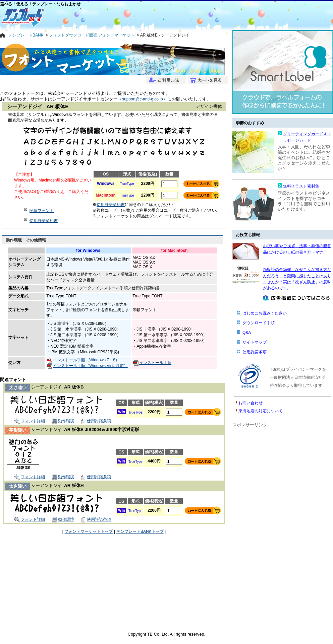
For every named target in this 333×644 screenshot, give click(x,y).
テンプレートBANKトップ (140, 531)
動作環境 (63, 421)
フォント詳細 (30, 421)
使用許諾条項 (96, 421)
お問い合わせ (251, 403)
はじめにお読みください (265, 313)
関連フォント (42, 211)
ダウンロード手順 (259, 323)
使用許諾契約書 (44, 221)
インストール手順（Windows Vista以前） (87, 366)
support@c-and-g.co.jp (143, 99)
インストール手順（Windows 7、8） (83, 360)
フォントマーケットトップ (89, 531)
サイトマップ (255, 342)
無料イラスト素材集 (301, 186)
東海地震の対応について (261, 411)
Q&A (247, 333)
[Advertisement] (143, 17)
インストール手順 (152, 363)
